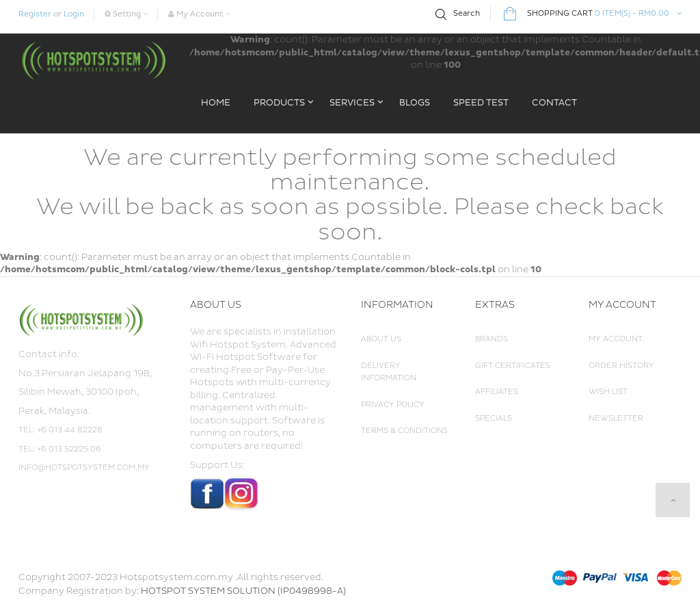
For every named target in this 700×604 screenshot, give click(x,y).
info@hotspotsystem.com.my (84, 468)
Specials (494, 418)
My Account (616, 339)
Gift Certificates (513, 366)
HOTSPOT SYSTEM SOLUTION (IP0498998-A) (243, 591)
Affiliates (497, 392)
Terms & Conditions (404, 431)
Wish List (608, 392)
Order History (621, 366)
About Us (381, 339)
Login (74, 14)
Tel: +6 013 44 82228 (60, 430)
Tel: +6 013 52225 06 (60, 449)
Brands (492, 339)
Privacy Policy (393, 405)
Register (35, 14)
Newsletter (616, 418)
